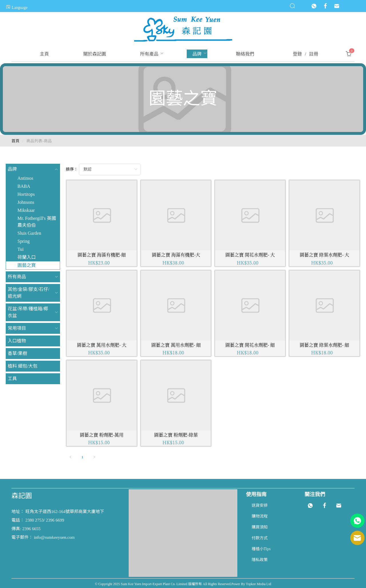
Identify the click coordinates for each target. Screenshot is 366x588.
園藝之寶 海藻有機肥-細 (102, 255)
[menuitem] (44, 54)
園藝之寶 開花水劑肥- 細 (250, 345)
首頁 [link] (15, 141)
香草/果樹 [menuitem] (17, 353)
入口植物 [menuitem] (17, 341)
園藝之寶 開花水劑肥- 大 (250, 255)
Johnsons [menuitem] (26, 202)
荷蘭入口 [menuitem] (27, 257)
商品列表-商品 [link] (39, 141)
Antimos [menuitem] (25, 178)
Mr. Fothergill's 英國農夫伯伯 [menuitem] (37, 222)
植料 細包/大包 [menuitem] (23, 366)
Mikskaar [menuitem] (26, 210)
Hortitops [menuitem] (26, 194)
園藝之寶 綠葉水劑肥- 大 (324, 255)
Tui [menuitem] (21, 249)
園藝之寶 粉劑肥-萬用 (102, 435)
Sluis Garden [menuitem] (29, 233)
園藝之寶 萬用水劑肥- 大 (102, 345)
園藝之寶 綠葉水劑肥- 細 (324, 345)
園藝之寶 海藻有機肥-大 (176, 255)
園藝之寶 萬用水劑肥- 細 (176, 345)
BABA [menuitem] (24, 186)
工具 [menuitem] (12, 379)
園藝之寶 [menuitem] (27, 265)
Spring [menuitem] (24, 241)
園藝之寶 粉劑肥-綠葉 (176, 435)
